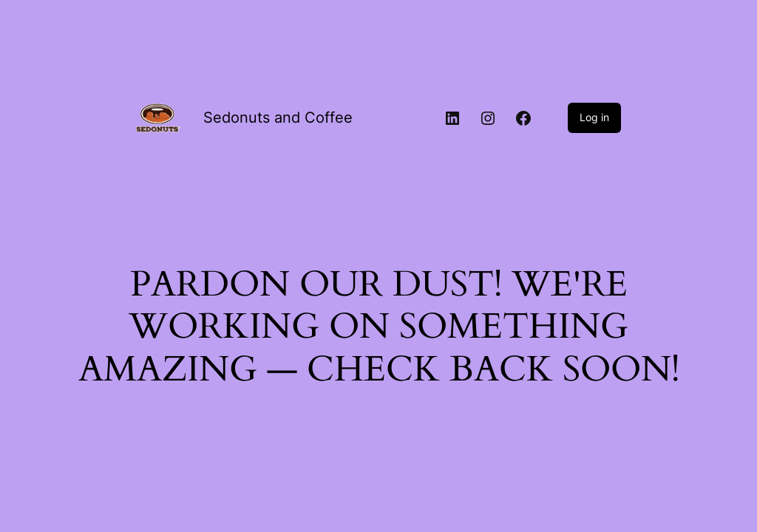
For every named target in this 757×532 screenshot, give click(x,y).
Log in (594, 117)
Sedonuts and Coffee (278, 117)
